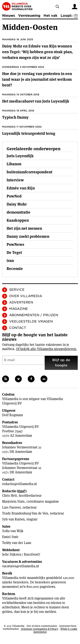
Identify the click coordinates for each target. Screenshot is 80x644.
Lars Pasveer (11, 507)
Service (17, 290)
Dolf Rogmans (13, 415)
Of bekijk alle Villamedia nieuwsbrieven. (46, 349)
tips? (22, 491)
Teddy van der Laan (17, 543)
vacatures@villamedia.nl (21, 566)
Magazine (19, 309)
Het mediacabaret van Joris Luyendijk (36, 101)
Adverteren (21, 302)
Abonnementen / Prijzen (34, 315)
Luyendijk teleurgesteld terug (29, 133)
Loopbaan (70, 16)
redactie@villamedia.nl (20, 484)
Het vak (50, 16)
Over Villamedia (26, 296)
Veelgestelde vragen (31, 321)
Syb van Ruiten (13, 519)
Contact (18, 328)
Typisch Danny (15, 117)
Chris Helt (9, 496)
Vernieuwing (29, 16)
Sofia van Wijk (13, 531)
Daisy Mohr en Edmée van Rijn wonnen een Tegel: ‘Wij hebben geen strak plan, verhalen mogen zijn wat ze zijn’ (37, 52)
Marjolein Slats (13, 501)
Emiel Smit (10, 537)
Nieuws (9, 16)
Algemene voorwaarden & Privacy (40, 629)
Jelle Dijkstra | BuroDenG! (21, 554)
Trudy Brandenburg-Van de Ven (25, 513)
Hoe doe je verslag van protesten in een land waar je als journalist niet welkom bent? (37, 79)
